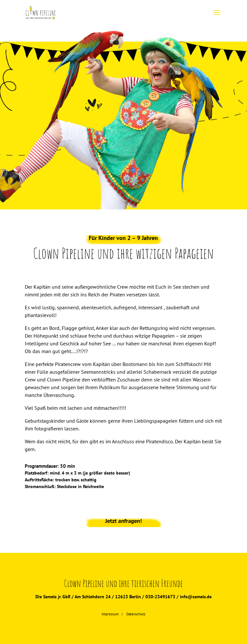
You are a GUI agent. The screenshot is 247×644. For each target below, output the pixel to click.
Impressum (110, 614)
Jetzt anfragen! (123, 521)
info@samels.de (196, 597)
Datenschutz (136, 614)
